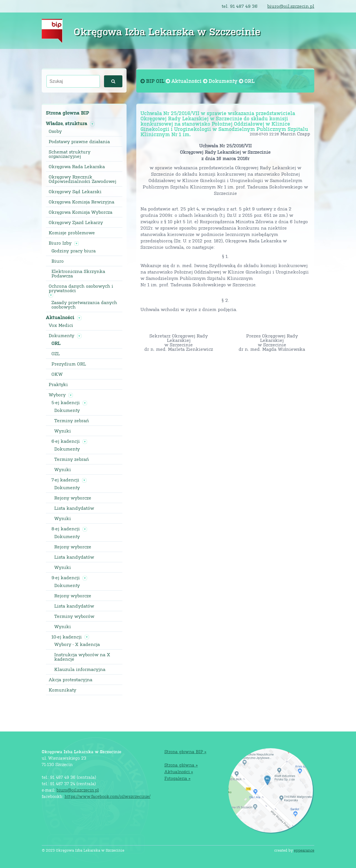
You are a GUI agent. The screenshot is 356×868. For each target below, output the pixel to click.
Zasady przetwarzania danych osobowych (84, 305)
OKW (57, 374)
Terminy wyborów (74, 616)
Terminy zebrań (72, 421)
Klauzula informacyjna (80, 669)
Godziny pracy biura (74, 251)
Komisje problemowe (72, 233)
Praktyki (58, 384)
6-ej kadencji (66, 441)
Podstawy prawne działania (79, 141)
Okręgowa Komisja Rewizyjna (81, 202)
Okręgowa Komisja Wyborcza (81, 212)
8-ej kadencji (66, 529)
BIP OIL (153, 81)
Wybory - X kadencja (77, 644)
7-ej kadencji (65, 480)
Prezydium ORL (69, 364)
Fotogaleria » (177, 778)
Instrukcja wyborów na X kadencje (82, 657)
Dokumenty (61, 335)
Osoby (55, 131)
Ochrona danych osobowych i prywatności (81, 288)
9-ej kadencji (66, 578)
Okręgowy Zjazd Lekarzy (76, 222)
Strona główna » (181, 765)
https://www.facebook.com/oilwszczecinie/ (107, 796)
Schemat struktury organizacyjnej (70, 154)
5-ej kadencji (66, 402)
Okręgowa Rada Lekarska (77, 166)
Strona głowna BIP (67, 113)
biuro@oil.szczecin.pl (291, 6)
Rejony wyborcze (73, 498)
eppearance (304, 850)
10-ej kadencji (67, 637)
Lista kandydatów (74, 508)
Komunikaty (62, 690)
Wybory (57, 395)
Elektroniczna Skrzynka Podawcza (78, 273)
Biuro (58, 261)
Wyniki (63, 431)
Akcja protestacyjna (71, 680)
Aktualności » (179, 771)
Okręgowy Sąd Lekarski (75, 191)
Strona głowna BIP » (185, 751)
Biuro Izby (60, 243)
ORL (56, 343)
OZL (56, 354)
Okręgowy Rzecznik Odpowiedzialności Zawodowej (82, 179)
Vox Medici (61, 325)
